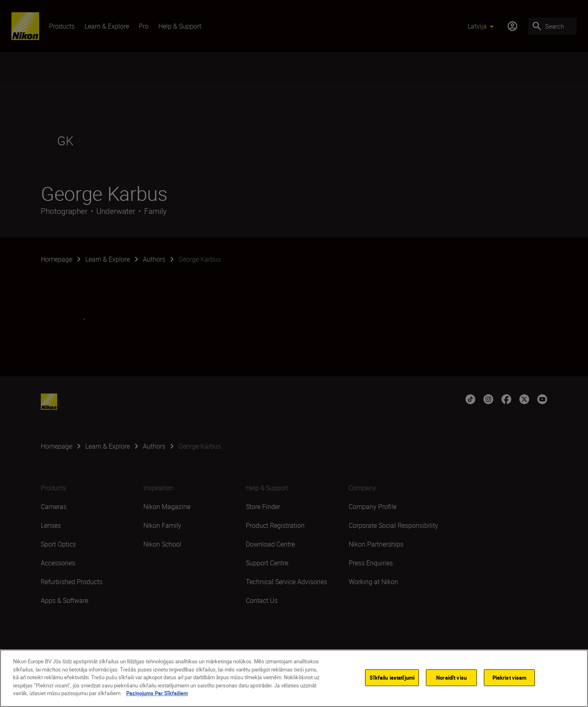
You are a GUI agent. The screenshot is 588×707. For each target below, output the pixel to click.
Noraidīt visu (451, 677)
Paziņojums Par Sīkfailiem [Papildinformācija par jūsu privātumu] (157, 693)
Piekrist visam (510, 677)
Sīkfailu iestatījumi (392, 677)
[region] (294, 678)
